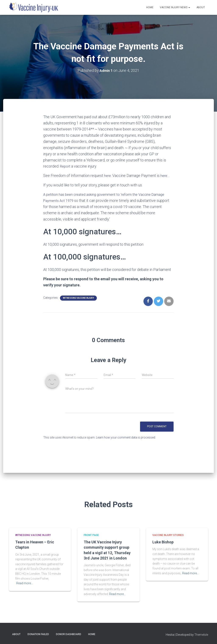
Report (66, 166)
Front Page (91, 535)
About (201, 7)
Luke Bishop (163, 542)
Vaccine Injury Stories (168, 535)
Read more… (25, 583)
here (108, 176)
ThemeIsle (201, 634)
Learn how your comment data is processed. (126, 437)
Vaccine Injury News (175, 7)
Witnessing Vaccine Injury (78, 298)
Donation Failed (38, 634)
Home (150, 7)
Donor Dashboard (69, 634)
